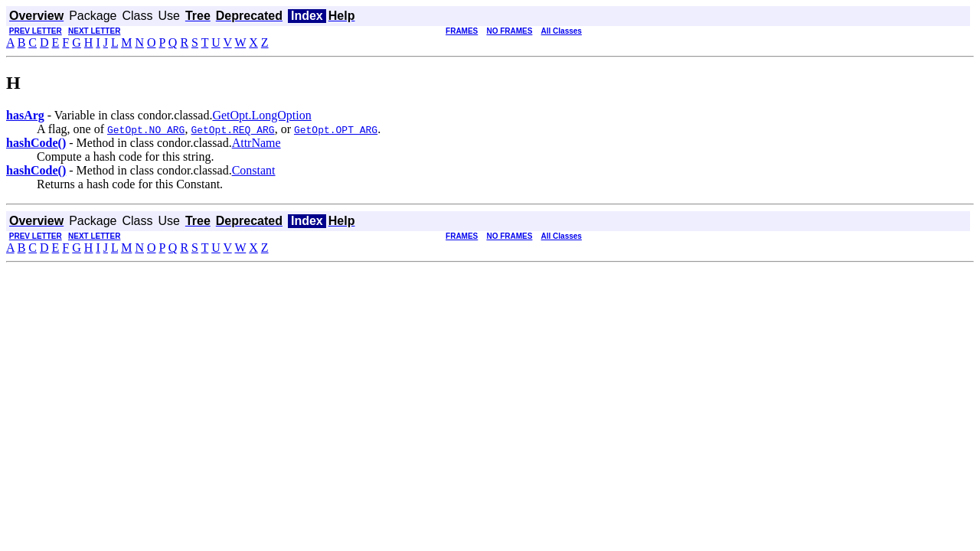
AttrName (256, 143)
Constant (254, 170)
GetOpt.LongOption (261, 115)
